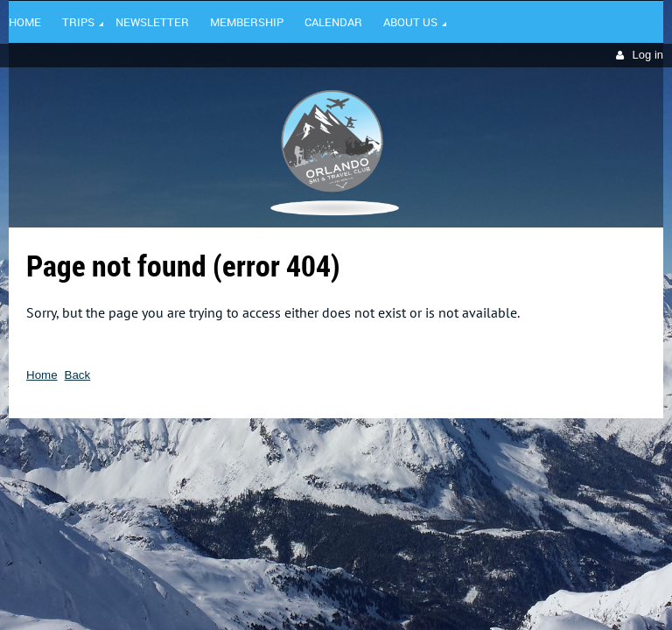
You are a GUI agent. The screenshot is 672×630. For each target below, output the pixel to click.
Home (42, 375)
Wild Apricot (512, 444)
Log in (648, 55)
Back (78, 375)
